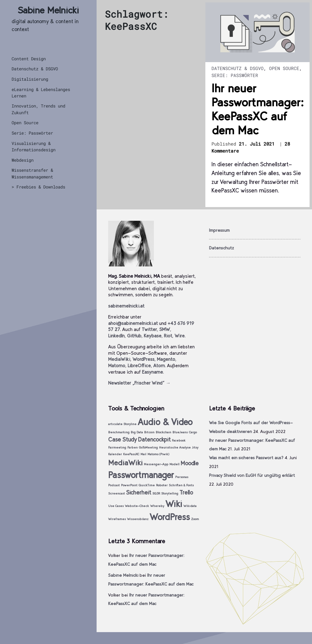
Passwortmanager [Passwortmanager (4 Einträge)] (141, 475)
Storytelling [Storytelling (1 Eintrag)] (170, 493)
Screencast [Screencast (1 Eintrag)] (117, 493)
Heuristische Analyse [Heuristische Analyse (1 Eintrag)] (175, 447)
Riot (168, 336)
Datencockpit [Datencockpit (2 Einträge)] (154, 440)
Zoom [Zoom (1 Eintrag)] (195, 519)
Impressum (219, 230)
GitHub (134, 336)
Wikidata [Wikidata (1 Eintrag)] (190, 506)
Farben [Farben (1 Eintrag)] (133, 447)
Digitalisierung (30, 79)
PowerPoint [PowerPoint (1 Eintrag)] (129, 485)
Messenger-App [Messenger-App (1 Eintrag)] (156, 464)
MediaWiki (119, 359)
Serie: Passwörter (32, 133)
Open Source (25, 123)
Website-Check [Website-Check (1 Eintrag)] (137, 506)
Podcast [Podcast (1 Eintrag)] (114, 485)
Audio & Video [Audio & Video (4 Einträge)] (165, 422)
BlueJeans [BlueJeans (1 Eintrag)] (180, 432)
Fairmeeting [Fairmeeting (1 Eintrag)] (117, 447)
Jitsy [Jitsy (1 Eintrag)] (195, 447)
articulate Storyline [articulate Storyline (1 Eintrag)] (122, 424)
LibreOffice (139, 366)
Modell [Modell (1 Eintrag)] (174, 464)
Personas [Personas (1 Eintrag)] (182, 477)
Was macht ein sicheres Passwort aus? (246, 458)
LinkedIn (116, 336)
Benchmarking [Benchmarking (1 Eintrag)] (119, 432)
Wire (180, 336)
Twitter (149, 329)
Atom (159, 366)
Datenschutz (222, 248)
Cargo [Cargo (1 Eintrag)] (193, 432)
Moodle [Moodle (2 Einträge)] (190, 463)
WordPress (144, 359)
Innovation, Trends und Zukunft (38, 109)
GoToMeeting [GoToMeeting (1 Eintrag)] (148, 447)
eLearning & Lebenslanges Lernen (41, 93)
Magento (166, 359)
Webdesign (23, 160)
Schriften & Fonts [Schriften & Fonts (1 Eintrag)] (181, 485)
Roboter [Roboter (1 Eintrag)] (162, 485)
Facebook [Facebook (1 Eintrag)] (179, 440)
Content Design (29, 59)
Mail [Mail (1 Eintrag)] (143, 454)
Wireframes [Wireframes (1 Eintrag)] (117, 519)
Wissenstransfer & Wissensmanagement (32, 173)
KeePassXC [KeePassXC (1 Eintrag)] (131, 454)
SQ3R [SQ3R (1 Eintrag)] (156, 493)
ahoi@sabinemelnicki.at (133, 323)
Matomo (117, 366)
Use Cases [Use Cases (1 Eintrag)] (116, 506)
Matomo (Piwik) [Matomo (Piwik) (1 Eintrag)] (158, 454)
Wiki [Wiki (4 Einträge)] (174, 504)
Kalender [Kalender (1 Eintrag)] (115, 454)
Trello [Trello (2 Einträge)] (186, 493)
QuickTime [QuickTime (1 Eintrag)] (147, 485)
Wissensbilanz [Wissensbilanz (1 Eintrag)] (138, 519)
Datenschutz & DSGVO (35, 69)
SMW (165, 329)
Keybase (153, 336)
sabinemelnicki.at (126, 306)
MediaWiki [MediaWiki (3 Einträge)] (125, 463)
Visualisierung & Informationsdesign (34, 146)
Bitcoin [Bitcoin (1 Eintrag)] (149, 432)
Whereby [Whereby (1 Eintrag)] (157, 506)
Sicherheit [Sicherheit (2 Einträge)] (139, 493)
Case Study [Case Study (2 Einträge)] (122, 440)
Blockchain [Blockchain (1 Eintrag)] (163, 432)
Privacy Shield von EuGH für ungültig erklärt (252, 475)
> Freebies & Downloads (38, 187)
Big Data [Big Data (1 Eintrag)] (137, 432)
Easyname (152, 372)
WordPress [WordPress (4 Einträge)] (170, 517)
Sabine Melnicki (48, 10)
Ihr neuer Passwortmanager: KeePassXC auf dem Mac (258, 109)
